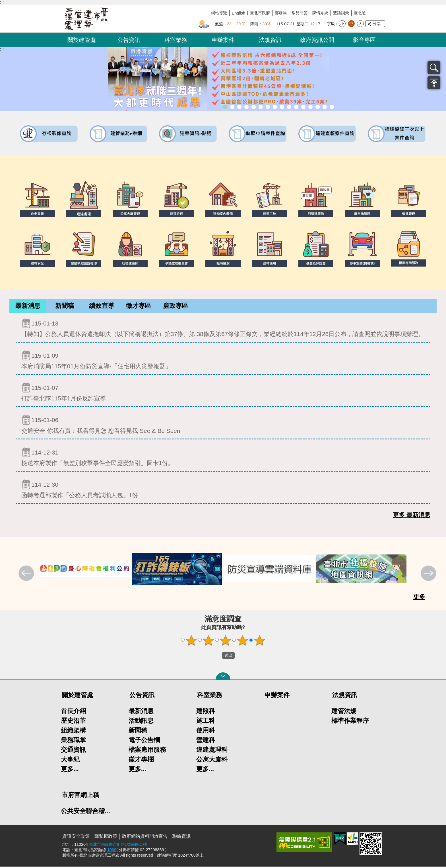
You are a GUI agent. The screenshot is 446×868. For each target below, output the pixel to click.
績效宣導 (102, 306)
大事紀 (70, 761)
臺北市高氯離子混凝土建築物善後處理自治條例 (318, 107)
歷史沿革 (73, 722)
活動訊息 (141, 722)
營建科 (206, 741)
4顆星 (243, 642)
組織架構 (73, 732)
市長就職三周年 (225, 107)
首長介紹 (73, 712)
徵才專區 (139, 306)
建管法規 (344, 712)
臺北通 (360, 13)
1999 (112, 851)
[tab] (28, 307)
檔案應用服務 (147, 751)
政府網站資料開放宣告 (145, 838)
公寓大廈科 (212, 761)
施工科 (206, 722)
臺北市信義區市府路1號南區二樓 (118, 846)
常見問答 (300, 13)
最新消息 (28, 306)
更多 (419, 598)
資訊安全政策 (76, 838)
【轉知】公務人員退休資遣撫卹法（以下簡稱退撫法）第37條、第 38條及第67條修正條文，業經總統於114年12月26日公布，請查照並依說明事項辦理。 (223, 329)
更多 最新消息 (412, 516)
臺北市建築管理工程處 (86, 19)
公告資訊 (129, 40)
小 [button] (342, 24)
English (239, 13)
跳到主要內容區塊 (3, 3)
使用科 (206, 732)
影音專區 (364, 40)
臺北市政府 (260, 13)
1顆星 (191, 642)
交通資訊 (73, 751)
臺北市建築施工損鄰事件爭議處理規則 (332, 107)
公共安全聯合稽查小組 (88, 812)
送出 (217, 657)
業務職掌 (73, 741)
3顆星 (226, 642)
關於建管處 (82, 40)
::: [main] (2, 49)
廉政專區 (175, 306)
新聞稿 (65, 306)
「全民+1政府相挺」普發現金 (239, 107)
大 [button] (360, 24)
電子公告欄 (144, 741)
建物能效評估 (310, 107)
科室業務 (176, 40)
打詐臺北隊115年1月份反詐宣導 (223, 393)
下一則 (429, 575)
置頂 (434, 83)
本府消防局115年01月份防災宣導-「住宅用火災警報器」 (223, 361)
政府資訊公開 (317, 40)
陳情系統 (320, 13)
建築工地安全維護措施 (325, 107)
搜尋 (434, 68)
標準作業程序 (350, 722)
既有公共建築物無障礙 (261, 107)
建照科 (206, 712)
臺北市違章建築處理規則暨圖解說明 (254, 107)
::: (2, 2)
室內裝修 (275, 107)
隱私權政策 (106, 838)
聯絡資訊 (181, 838)
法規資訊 (270, 40)
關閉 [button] (223, 677)
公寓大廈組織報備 (289, 107)
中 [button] (351, 24)
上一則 (27, 575)
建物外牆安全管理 (268, 107)
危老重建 (282, 107)
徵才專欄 (141, 761)
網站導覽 (219, 13)
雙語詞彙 (341, 13)
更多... (70, 770)
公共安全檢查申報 (296, 107)
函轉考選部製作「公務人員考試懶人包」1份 (223, 490)
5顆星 (260, 642)
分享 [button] (377, 24)
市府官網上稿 (80, 796)
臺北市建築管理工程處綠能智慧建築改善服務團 (246, 107)
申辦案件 (223, 40)
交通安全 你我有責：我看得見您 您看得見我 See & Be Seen (223, 425)
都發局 (281, 13)
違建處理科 (212, 751)
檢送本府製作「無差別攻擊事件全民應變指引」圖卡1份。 (223, 458)
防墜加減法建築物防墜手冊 (303, 107)
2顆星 (208, 642)
